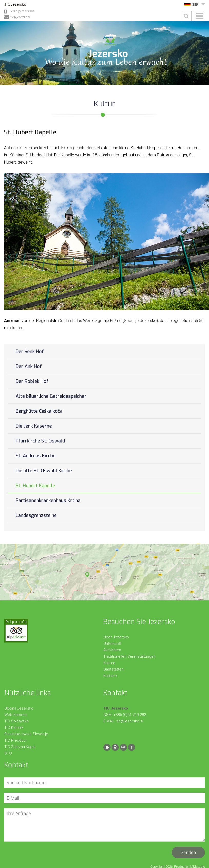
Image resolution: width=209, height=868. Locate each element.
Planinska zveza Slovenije (26, 734)
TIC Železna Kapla (20, 747)
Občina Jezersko (19, 708)
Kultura (109, 663)
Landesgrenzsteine (36, 515)
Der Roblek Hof (32, 381)
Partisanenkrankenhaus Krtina (48, 501)
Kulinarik (110, 676)
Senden (188, 852)
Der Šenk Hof (30, 352)
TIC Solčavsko (17, 721)
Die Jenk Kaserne (34, 426)
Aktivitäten (112, 650)
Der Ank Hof (29, 366)
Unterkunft (112, 644)
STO (8, 753)
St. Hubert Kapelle (35, 486)
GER (195, 5)
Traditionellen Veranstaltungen (130, 656)
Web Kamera (16, 715)
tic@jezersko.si (20, 17)
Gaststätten (113, 669)
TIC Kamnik (14, 728)
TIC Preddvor (16, 740)
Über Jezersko (116, 637)
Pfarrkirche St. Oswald (40, 441)
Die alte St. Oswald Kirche (44, 471)
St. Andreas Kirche (36, 456)
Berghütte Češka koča (39, 411)
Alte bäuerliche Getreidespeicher (51, 396)
